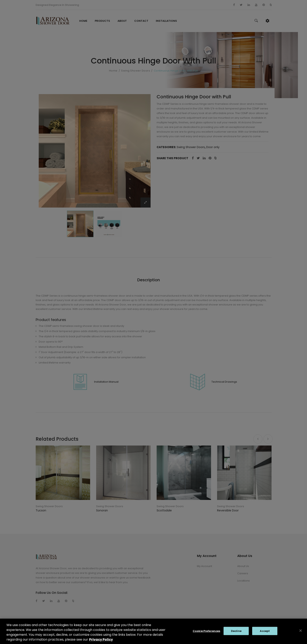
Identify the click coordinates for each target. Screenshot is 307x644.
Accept (265, 633)
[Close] (301, 633)
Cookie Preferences (206, 633)
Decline (236, 633)
